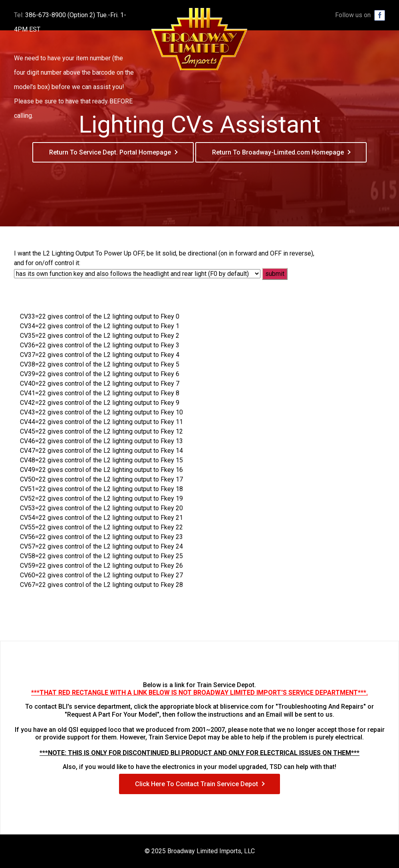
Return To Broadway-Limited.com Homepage (278, 152)
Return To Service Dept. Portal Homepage (110, 152)
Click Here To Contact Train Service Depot (197, 784)
